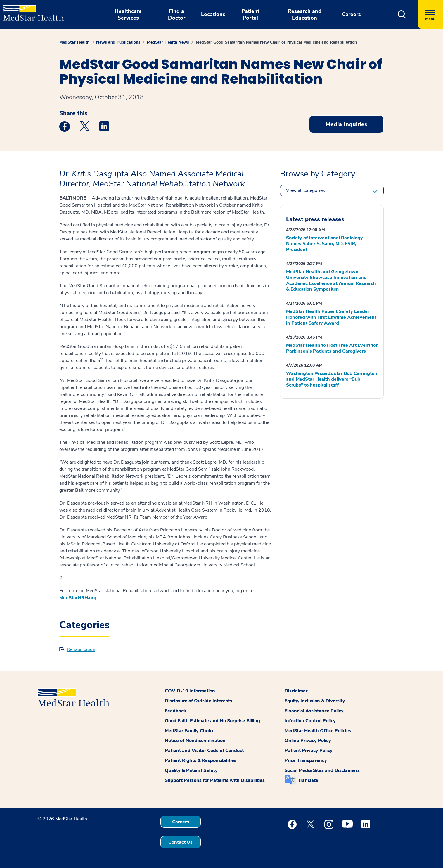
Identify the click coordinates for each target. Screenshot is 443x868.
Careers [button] (351, 14)
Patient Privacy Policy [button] (309, 751)
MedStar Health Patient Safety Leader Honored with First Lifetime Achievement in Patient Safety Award (331, 317)
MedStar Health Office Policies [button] (318, 731)
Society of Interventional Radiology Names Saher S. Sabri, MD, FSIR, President (325, 244)
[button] (402, 14)
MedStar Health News (168, 42)
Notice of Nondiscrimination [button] (195, 741)
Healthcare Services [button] (128, 14)
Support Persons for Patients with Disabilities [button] (215, 780)
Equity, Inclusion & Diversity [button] (315, 701)
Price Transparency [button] (306, 760)
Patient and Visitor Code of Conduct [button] (204, 751)
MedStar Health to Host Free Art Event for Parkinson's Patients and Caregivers (332, 348)
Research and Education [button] (304, 14)
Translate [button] (308, 780)
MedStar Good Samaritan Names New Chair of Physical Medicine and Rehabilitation (276, 42)
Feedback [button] (175, 711)
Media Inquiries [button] (346, 124)
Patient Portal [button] (250, 14)
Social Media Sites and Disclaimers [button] (322, 770)
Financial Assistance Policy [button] (314, 711)
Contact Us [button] (180, 842)
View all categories (306, 190)
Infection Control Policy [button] (310, 721)
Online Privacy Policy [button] (308, 741)
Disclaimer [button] (296, 691)
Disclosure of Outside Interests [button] (198, 701)
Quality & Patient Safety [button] (191, 770)
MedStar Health (74, 42)
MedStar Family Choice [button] (190, 731)
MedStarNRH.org (78, 598)
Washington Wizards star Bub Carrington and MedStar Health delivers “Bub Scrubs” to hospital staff (332, 379)
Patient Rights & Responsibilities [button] (201, 760)
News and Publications (118, 42)
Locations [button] (213, 14)
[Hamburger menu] (430, 14)
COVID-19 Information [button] (190, 691)
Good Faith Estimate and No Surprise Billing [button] (212, 721)
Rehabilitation (81, 649)
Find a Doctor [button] (177, 14)
